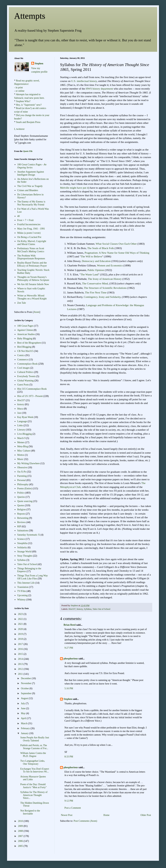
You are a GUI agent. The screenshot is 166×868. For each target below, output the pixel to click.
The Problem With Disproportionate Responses (31, 257)
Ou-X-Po (22, 472)
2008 (21, 831)
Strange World (24, 552)
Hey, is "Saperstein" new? (29, 105)
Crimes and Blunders (28, 190)
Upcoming (23, 595)
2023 (21, 614)
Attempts (30, 16)
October (25, 688)
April (24, 718)
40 (19, 216)
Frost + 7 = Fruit (26, 220)
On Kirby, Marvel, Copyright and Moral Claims (32, 243)
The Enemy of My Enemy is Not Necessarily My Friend (31, 203)
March (24, 723)
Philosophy (23, 484)
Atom (37, 312)
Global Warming (26, 381)
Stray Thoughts (25, 556)
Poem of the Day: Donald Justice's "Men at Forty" (33, 786)
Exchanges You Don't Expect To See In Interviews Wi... (35, 770)
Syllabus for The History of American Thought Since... (34, 795)
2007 (21, 836)
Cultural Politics (25, 372)
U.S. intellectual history (84, 81)
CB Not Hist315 (25, 351)
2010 (21, 821)
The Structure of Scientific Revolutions (105, 288)
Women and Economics (110, 265)
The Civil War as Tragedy (30, 186)
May (23, 713)
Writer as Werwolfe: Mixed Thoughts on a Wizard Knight (32, 297)
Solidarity (22, 547)
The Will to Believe (91, 256)
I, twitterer (19, 129)
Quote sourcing (25, 501)
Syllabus (88, 609)
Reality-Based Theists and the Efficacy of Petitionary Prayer (32, 264)
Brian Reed (70, 625)
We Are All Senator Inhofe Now (33, 284)
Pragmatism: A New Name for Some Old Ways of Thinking (117, 253)
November (26, 683)
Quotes (21, 505)
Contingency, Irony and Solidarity (102, 297)
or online (20, 91)
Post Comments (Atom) (85, 821)
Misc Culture (24, 451)
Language (22, 421)
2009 (21, 826)
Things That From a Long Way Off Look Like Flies (33, 577)
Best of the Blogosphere (29, 343)
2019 (21, 634)
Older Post (146, 815)
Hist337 (72, 609)
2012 (21, 669)
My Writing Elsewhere (29, 463)
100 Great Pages (25, 326)
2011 (21, 674)
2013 (21, 664)
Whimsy (21, 600)
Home (106, 815)
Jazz (19, 413)
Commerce (23, 360)
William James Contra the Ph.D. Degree (33, 755)
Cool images (23, 368)
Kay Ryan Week (25, 417)
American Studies (26, 334)
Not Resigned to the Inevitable (30, 812)
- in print (18, 88)
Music (20, 459)
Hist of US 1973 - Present (30, 396)
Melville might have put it (74, 188)
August (25, 698)
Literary (21, 430)
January (25, 733)
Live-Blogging (25, 434)
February (26, 728)
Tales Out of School (101, 609)
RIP (19, 526)
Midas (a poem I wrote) (29, 233)
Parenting (22, 476)
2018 (21, 639)
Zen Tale (22, 303)
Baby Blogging (25, 339)
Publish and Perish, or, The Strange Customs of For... (34, 747)
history (80, 609)
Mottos (21, 455)
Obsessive (22, 467)
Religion (22, 510)
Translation (23, 587)
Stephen (68, 699)
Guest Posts (23, 385)
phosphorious (71, 659)
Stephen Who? (23, 101)
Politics (21, 493)
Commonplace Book (28, 364)
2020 (21, 629)
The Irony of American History (105, 279)
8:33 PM (69, 757)
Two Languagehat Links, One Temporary (33, 762)
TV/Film (22, 591)
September (26, 693)
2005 (21, 846)
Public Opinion (96, 270)
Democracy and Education (96, 261)
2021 (21, 624)
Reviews (22, 522)
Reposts (21, 514)
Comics (21, 355)
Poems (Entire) (25, 488)
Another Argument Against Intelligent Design (31, 173)
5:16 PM (69, 688)
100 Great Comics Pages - (32, 166)
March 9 (21, 438)
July (23, 703)
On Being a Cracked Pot (29, 237)
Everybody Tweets (26, 376)
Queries (21, 497)
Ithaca (20, 409)
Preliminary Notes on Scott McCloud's (31, 250)
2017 (21, 644)
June (23, 708)
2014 (21, 659)
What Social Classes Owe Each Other (116, 244)
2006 (21, 841)
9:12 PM (69, 801)
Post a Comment (73, 808)
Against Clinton (25, 330)
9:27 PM (69, 648)
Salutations (23, 531)
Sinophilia (22, 543)
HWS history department (99, 89)
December (26, 678)
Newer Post (67, 815)
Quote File (28, 151)
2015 (21, 654)
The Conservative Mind (95, 283)
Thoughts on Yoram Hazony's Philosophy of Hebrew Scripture (33, 279)
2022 (21, 619)
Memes (21, 442)
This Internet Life (26, 583)
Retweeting (23, 518)
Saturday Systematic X (29, 535)
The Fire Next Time (96, 292)
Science (21, 539)
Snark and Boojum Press (28, 122)
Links (20, 425)
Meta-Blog (23, 446)
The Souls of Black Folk (100, 248)
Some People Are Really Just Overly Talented (35, 739)
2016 (21, 649)
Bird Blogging (24, 347)
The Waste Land (89, 274)
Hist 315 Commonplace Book (32, 389)
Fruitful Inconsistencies (29, 224)
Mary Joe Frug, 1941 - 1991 (31, 229)
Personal (22, 480)
